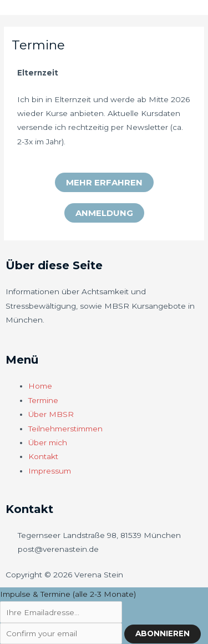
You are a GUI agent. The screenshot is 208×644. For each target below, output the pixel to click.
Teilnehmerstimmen (65, 429)
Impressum (50, 471)
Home (40, 386)
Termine (43, 400)
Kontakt (43, 456)
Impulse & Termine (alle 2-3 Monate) (68, 594)
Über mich (48, 442)
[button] (104, 182)
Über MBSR (51, 414)
